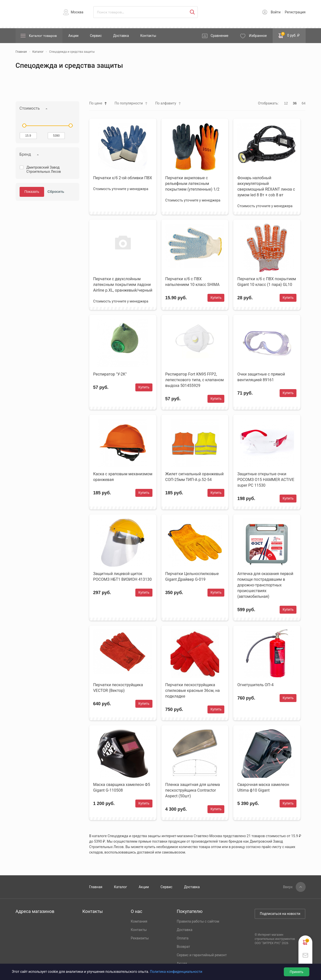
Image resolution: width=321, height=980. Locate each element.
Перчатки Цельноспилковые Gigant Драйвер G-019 (192, 577)
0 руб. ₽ (289, 35)
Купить (216, 298)
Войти (276, 12)
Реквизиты (140, 938)
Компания (139, 921)
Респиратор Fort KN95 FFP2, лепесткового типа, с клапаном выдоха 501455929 (195, 380)
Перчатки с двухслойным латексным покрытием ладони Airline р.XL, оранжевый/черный (123, 285)
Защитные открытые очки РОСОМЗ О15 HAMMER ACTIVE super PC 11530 (266, 480)
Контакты (148, 36)
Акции (73, 36)
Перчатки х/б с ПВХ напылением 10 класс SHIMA (192, 282)
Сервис (96, 36)
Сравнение (220, 36)
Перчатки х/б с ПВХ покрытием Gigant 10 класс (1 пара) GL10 (267, 282)
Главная (96, 887)
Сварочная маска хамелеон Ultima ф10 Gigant (263, 787)
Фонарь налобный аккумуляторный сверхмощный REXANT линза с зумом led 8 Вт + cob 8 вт (266, 186)
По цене (96, 103)
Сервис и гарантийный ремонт (202, 955)
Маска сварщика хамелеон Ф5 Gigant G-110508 (122, 787)
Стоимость (30, 108)
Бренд (25, 154)
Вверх (288, 887)
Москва (77, 12)
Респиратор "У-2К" (110, 374)
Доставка (121, 36)
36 (295, 103)
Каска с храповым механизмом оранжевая (123, 477)
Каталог (121, 887)
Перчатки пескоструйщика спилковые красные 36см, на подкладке (193, 691)
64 (304, 103)
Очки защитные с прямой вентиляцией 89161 (261, 377)
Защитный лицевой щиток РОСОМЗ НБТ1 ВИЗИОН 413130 (122, 577)
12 (286, 103)
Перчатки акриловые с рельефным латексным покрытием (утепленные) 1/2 (192, 184)
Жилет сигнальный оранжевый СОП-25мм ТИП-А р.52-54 (195, 477)
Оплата (183, 938)
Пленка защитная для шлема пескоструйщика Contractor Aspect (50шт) (193, 790)
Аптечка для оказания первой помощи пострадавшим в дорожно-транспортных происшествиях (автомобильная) (265, 585)
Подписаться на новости (280, 914)
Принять (297, 972)
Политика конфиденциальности (176, 972)
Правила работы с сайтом (198, 921)
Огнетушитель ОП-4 (255, 685)
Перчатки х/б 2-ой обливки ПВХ (123, 178)
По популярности (129, 103)
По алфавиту (166, 103)
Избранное (258, 36)
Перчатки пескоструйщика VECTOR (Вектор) (118, 688)
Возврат (183, 947)
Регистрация (295, 12)
